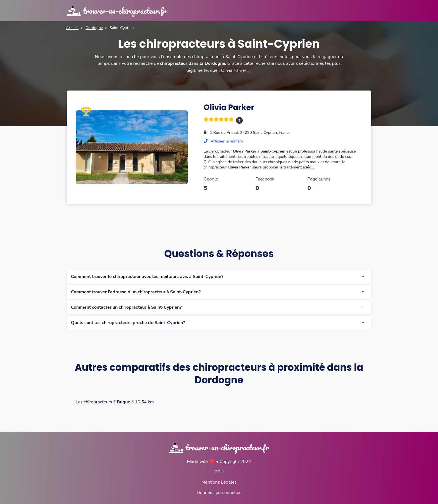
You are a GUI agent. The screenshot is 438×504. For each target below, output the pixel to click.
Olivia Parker (229, 107)
